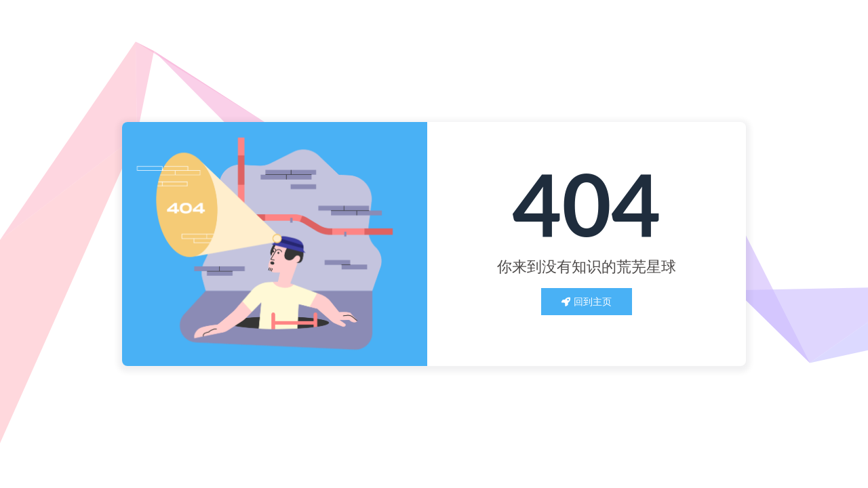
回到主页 (587, 301)
